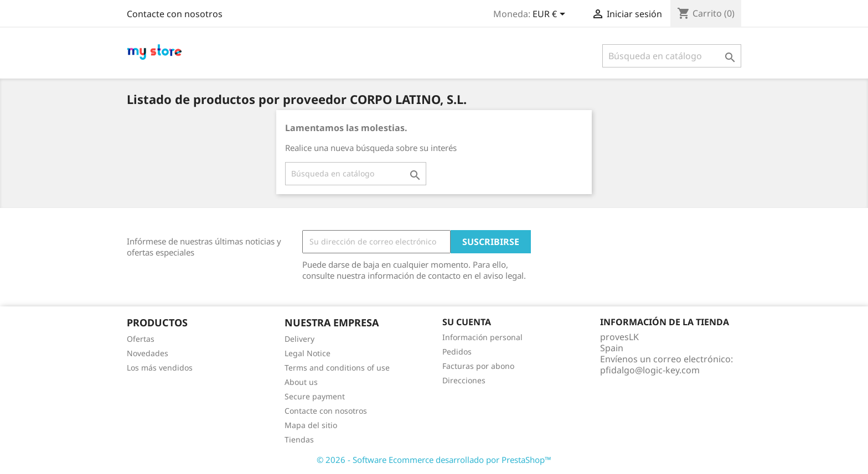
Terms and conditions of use (337, 368)
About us (301, 382)
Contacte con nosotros (175, 14)
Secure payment (315, 396)
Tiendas (299, 439)
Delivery (299, 339)
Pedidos (457, 351)
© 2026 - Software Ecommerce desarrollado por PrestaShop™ (434, 460)
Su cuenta (467, 322)
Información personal (482, 337)
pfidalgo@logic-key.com (650, 370)
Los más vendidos (160, 368)
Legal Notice (308, 353)
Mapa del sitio (311, 425)
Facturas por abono (478, 366)
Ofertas (141, 339)
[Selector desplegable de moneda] (551, 15)
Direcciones (464, 380)
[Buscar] (672, 56)
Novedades (148, 353)
